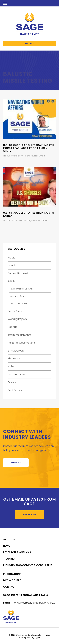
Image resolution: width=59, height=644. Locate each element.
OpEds (12, 265)
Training (9, 559)
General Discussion (20, 273)
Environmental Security (21, 289)
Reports (13, 327)
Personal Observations (22, 343)
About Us (9, 540)
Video (11, 366)
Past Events (15, 390)
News (7, 546)
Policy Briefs (15, 311)
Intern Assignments (19, 335)
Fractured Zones (18, 296)
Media (12, 258)
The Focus (14, 359)
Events (12, 382)
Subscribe (29, 515)
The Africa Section (19, 303)
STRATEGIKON (16, 351)
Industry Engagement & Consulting (28, 565)
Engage (29, 43)
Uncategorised (17, 374)
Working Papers (17, 319)
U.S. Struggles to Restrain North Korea (28, 214)
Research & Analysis (17, 552)
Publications (12, 574)
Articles (12, 281)
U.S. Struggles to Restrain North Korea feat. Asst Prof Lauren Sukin (28, 148)
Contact (10, 587)
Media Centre (12, 580)
